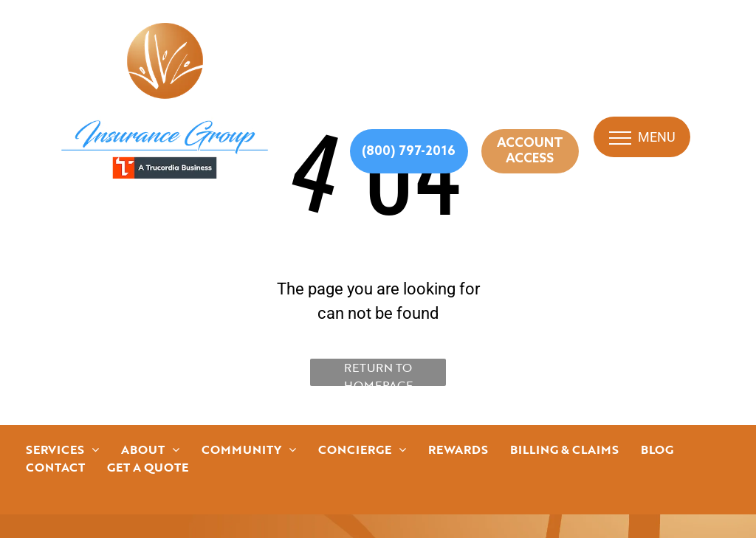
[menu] (620, 138)
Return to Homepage (378, 372)
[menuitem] (62, 449)
